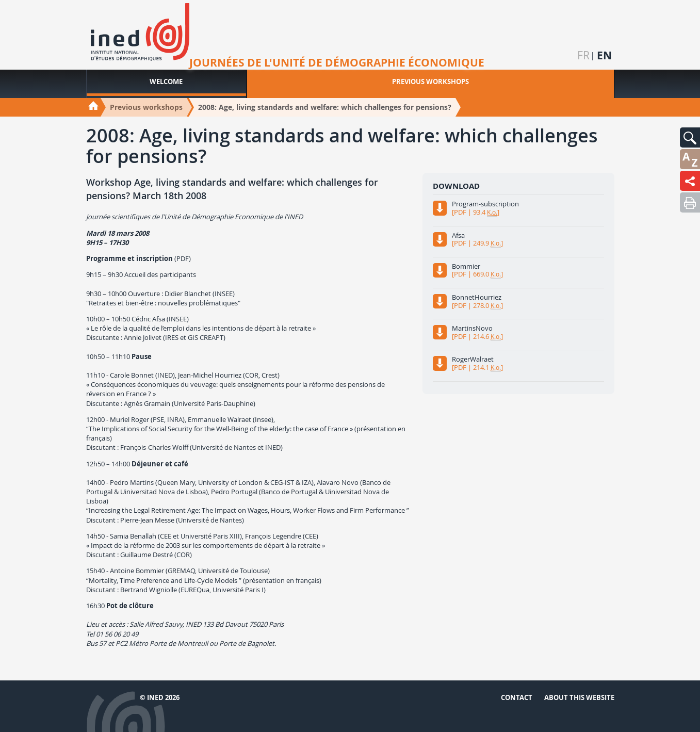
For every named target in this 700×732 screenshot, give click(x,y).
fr (583, 55)
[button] (690, 137)
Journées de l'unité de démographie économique (337, 63)
